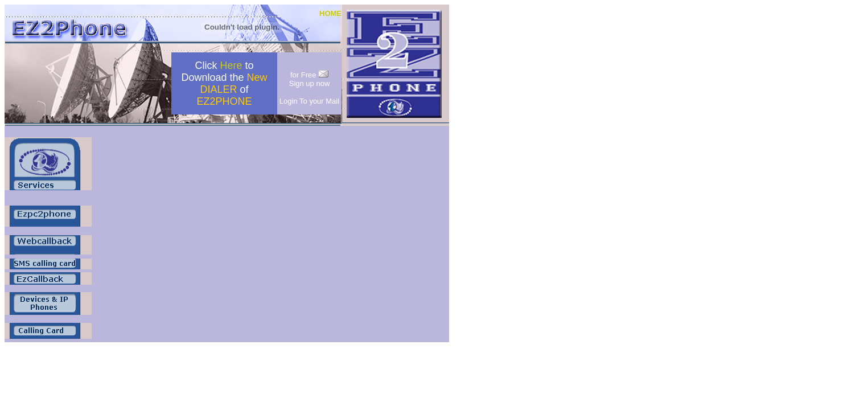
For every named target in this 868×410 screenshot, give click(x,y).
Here (231, 65)
